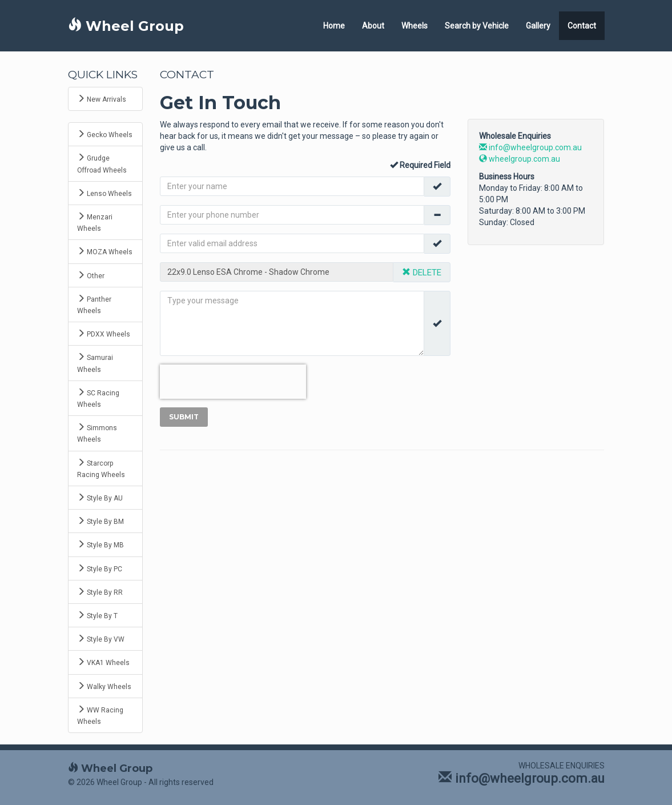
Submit (184, 417)
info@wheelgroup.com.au (530, 147)
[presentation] (233, 382)
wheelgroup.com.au (520, 159)
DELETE (422, 273)
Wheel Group (126, 26)
